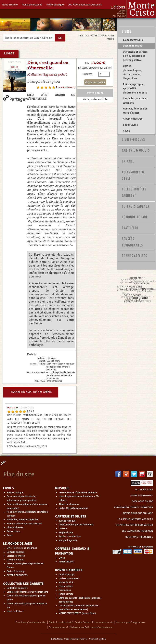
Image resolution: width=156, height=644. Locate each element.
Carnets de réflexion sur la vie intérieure (27, 592)
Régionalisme (66, 533)
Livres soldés (66, 586)
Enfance (128, 162)
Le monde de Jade (135, 217)
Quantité (87, 74)
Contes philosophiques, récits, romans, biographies (132, 72)
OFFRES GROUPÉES (17, 575)
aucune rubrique (133, 46)
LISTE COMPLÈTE (133, 40)
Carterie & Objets (136, 151)
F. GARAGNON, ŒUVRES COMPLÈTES (134, 507)
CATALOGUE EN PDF (142, 501)
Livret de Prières (15, 611)
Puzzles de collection (70, 536)
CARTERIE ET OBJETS (71, 516)
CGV (87, 36)
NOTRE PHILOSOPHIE (142, 496)
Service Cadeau (83, 622)
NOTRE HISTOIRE (144, 490)
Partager (18, 98)
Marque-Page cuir (68, 540)
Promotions (65, 590)
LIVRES (8, 488)
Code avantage (66, 575)
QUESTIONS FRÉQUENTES (139, 537)
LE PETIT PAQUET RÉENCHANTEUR (135, 525)
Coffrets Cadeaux (136, 207)
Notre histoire (10, 5)
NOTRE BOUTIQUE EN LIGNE (138, 513)
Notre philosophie (32, 5)
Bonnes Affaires (134, 256)
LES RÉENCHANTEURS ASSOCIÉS (135, 519)
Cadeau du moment (69, 579)
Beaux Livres (130, 125)
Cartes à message (16, 571)
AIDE (81, 36)
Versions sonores (16, 556)
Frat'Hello (130, 228)
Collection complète (17, 588)
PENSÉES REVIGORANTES (132, 242)
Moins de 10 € (66, 582)
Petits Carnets (66, 594)
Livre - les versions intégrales (22, 548)
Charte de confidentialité (61, 622)
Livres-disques (133, 140)
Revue (126, 131)
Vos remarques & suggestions (130, 622)
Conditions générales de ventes (31, 622)
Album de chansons (69, 504)
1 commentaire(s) (66, 87)
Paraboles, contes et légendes (135, 101)
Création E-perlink (97, 639)
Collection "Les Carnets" (134, 193)
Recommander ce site (103, 622)
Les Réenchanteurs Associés (85, 5)
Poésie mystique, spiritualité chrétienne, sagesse (135, 89)
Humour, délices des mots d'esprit (135, 111)
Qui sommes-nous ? (58, 627)
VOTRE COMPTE (98, 36)
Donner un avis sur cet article (31, 392)
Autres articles (66, 562)
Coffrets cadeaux (16, 552)
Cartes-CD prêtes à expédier (73, 508)
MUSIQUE (62, 488)
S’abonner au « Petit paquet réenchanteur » (91, 627)
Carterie (63, 529)
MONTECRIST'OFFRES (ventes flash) (77, 613)
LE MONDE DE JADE (18, 544)
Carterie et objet (15, 560)
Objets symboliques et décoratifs (76, 525)
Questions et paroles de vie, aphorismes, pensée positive (135, 56)
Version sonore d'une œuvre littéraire (78, 493)
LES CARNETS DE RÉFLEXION (138, 531)
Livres (127, 32)
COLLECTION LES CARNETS (23, 584)
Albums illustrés (133, 119)
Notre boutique (55, 5)
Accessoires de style (133, 176)
